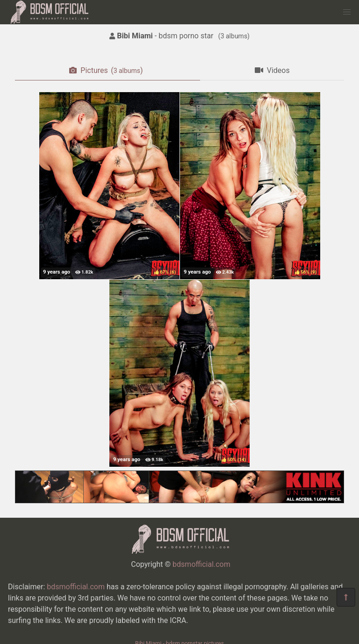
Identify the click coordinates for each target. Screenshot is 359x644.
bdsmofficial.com (201, 564)
